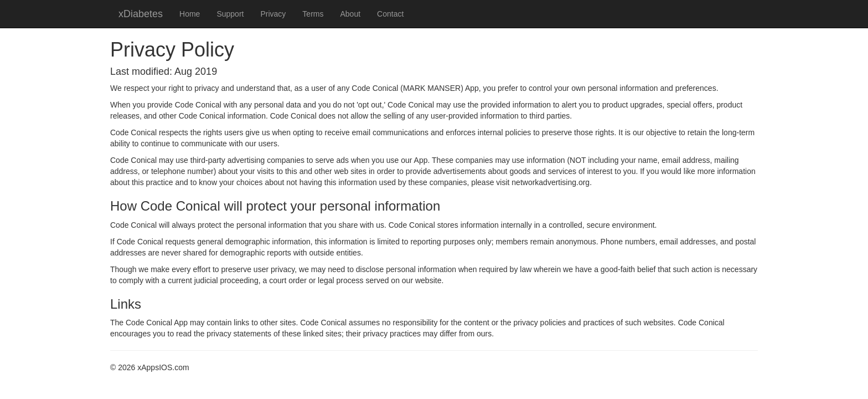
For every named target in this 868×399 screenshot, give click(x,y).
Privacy (273, 14)
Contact (390, 14)
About (350, 14)
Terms (313, 14)
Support (230, 14)
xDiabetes (141, 14)
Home (190, 14)
